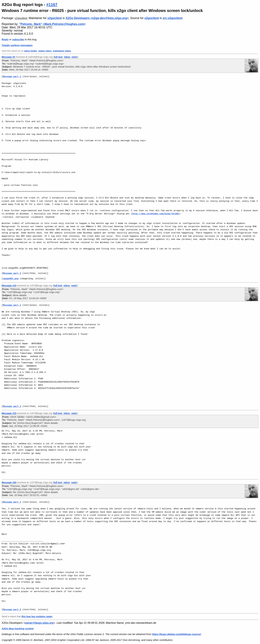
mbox (67, 57)
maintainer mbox (62, 51)
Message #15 (9, 413)
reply (74, 57)
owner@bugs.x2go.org (39, 623)
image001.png (11, 279)
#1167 (52, 5)
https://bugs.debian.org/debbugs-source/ (177, 634)
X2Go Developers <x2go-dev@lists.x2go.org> (97, 18)
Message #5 (8, 57)
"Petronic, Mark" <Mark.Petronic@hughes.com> (52, 24)
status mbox (45, 51)
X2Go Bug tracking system (18, 628)
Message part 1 (12, 76)
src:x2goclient (172, 18)
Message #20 (9, 482)
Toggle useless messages (17, 45)
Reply (5, 39)
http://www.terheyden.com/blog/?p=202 (156, 214)
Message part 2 (12, 273)
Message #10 (9, 286)
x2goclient (21, 18)
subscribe (18, 39)
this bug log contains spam (37, 616)
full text (58, 57)
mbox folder (31, 51)
